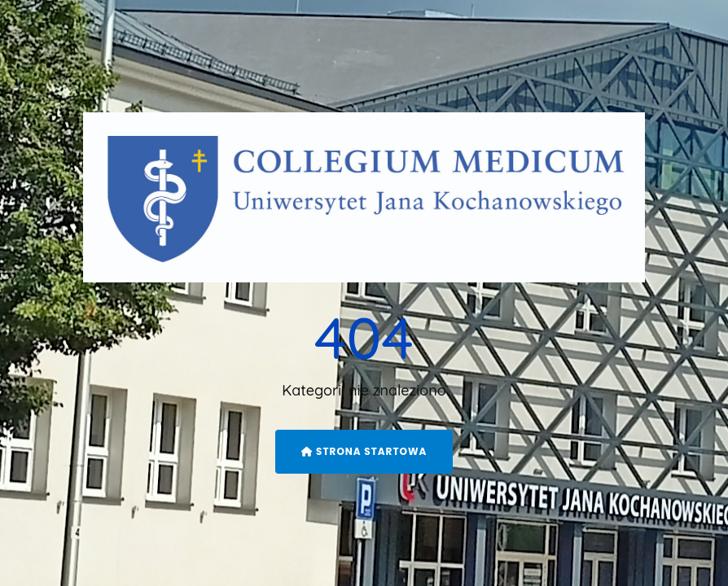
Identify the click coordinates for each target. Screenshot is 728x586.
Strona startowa (364, 451)
